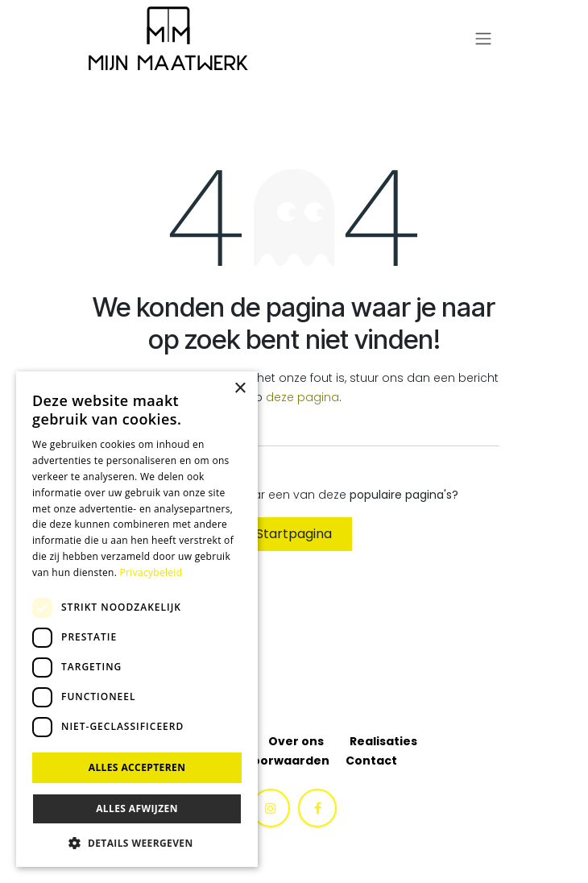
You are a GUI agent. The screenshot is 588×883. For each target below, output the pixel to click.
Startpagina (294, 534)
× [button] (240, 389)
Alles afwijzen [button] (137, 808)
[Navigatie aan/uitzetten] (483, 39)
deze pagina (302, 397)
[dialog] (137, 619)
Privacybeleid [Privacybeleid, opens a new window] (151, 572)
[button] (137, 843)
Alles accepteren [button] (137, 767)
